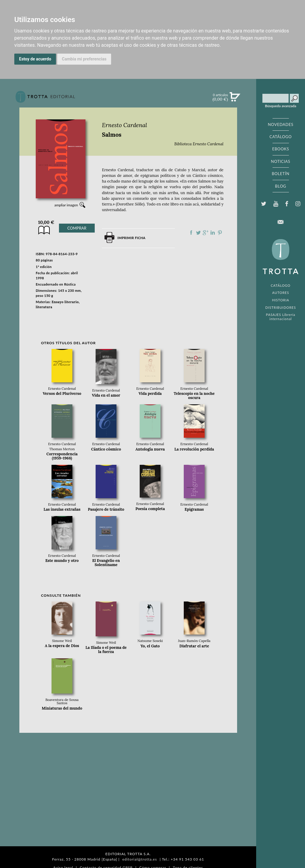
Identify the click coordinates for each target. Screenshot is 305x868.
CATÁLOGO (281, 137)
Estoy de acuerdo (35, 59)
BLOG (280, 186)
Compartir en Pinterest (220, 233)
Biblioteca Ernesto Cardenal (199, 144)
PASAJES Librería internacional (281, 317)
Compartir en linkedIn (213, 233)
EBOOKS (281, 149)
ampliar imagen (66, 205)
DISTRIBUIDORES (281, 307)
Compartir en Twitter (198, 233)
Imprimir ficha (131, 238)
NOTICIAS (280, 161)
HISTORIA (281, 300)
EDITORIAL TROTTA (281, 258)
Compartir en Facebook (191, 233)
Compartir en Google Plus (206, 233)
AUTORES (281, 293)
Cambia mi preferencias (84, 59)
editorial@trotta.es (140, 859)
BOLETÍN (280, 174)
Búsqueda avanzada (281, 106)
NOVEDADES (281, 124)
